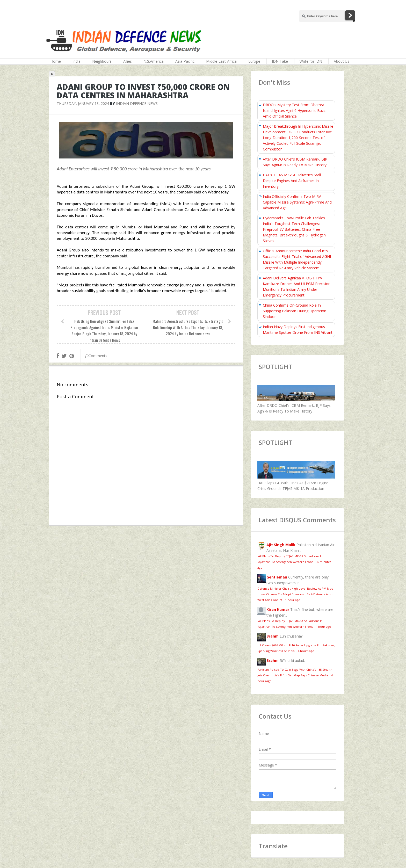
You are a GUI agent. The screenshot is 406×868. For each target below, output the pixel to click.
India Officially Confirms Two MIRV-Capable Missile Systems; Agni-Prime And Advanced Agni (297, 202)
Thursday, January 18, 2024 (83, 103)
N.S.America (154, 61)
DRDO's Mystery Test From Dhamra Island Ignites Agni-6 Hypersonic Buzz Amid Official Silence (294, 110)
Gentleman (277, 577)
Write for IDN (311, 61)
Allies (128, 61)
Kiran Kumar (278, 609)
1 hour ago (293, 600)
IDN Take (280, 61)
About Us (342, 61)
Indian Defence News (137, 103)
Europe (254, 61)
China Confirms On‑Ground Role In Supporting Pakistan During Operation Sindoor (295, 311)
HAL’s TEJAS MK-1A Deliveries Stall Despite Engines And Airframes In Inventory (292, 181)
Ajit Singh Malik (281, 545)
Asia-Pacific (185, 61)
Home (56, 61)
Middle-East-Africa (221, 61)
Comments (96, 356)
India (77, 61)
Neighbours (102, 61)
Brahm (273, 636)
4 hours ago (306, 651)
